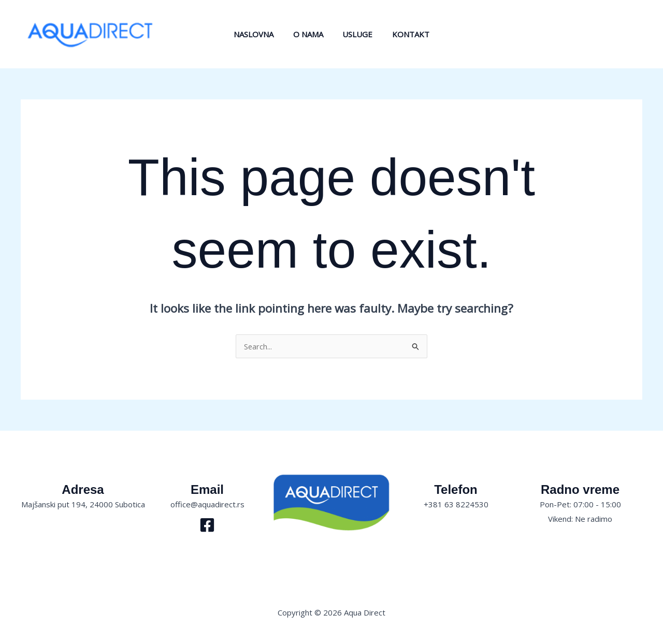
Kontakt (405, 34)
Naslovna (260, 34)
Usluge (356, 34)
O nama (310, 34)
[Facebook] (207, 525)
